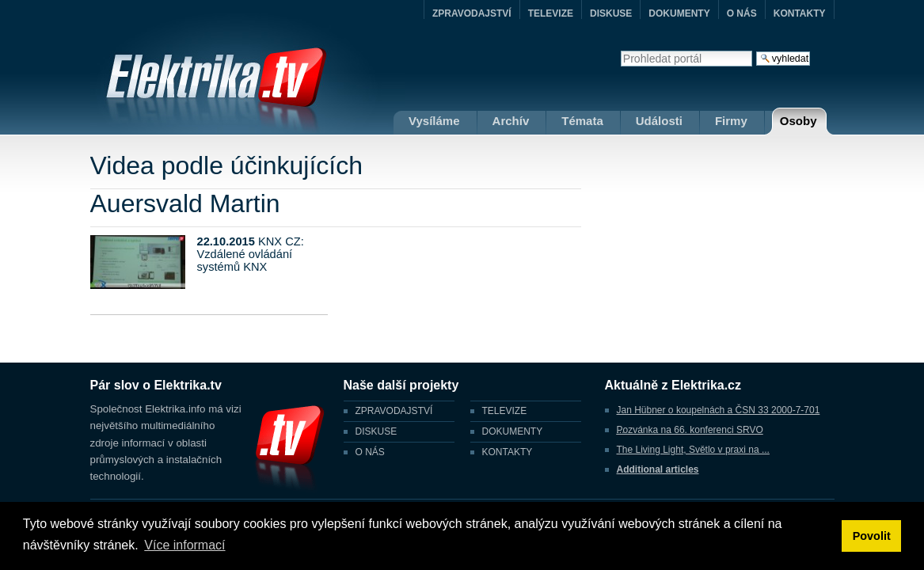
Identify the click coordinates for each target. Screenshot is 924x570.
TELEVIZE (551, 13)
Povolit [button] (872, 536)
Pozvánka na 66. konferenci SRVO (690, 430)
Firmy (731, 121)
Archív (511, 121)
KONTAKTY (800, 13)
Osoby (799, 121)
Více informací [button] (184, 545)
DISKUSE (611, 13)
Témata (582, 121)
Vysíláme (434, 121)
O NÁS (742, 13)
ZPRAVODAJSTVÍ (472, 13)
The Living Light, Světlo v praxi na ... (693, 450)
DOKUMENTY (679, 13)
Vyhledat (620, 50)
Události (659, 121)
